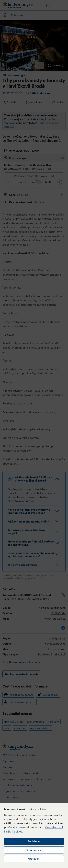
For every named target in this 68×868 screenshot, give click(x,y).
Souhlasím (34, 841)
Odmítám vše (34, 850)
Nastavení (34, 859)
